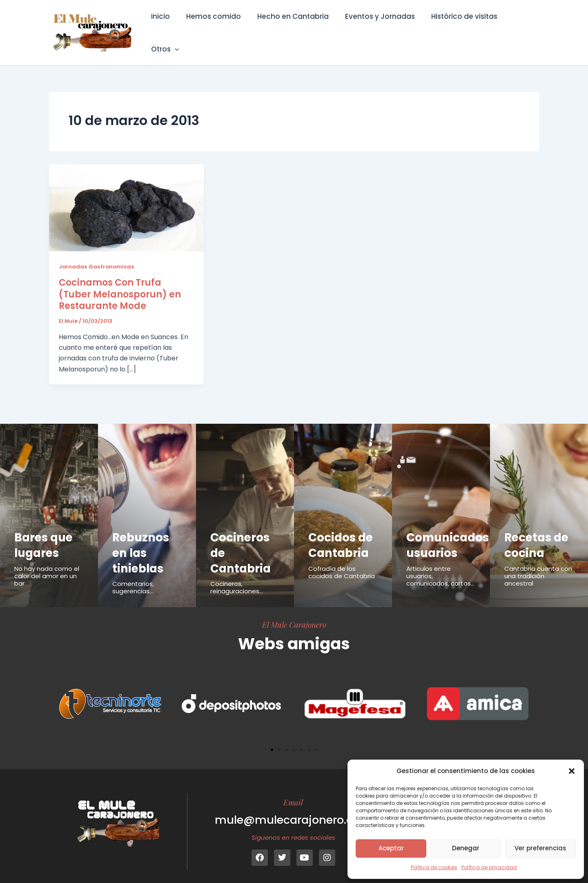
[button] (572, 771)
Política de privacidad (489, 867)
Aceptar (391, 848)
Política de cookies (434, 867)
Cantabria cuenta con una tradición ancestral (538, 564)
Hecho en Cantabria (291, 27)
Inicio (163, 27)
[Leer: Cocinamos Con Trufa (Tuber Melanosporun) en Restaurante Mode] (126, 196)
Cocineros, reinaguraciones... (237, 576)
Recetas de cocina (538, 534)
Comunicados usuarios (450, 534)
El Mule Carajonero (294, 613)
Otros (518, 27)
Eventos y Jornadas (375, 27)
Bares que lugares (45, 534)
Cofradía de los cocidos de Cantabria (342, 561)
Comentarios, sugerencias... (133, 576)
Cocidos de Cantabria (342, 534)
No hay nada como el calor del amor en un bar (47, 564)
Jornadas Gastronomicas (98, 255)
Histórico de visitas (457, 27)
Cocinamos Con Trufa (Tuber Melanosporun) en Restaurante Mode (120, 283)
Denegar (466, 848)
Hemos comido (214, 27)
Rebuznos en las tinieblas (142, 541)
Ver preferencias (540, 848)
